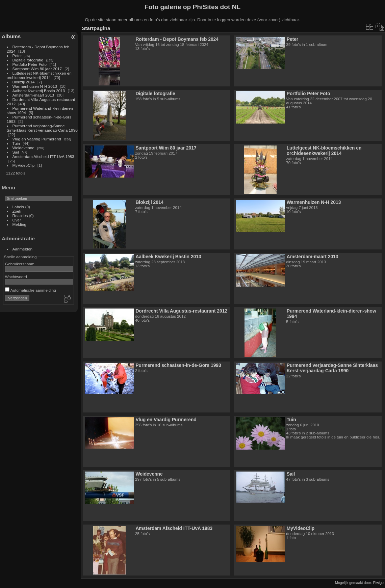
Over (17, 220)
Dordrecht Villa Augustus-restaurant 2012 (181, 311)
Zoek (17, 211)
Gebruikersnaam (20, 264)
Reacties (20, 216)
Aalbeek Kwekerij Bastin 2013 (39, 91)
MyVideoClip (24, 165)
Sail (16, 152)
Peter (17, 56)
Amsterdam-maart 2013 (33, 95)
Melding (19, 224)
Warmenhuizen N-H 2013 (35, 86)
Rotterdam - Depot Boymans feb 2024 (177, 39)
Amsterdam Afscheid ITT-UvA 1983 (43, 156)
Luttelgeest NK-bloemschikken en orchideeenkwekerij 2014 (39, 75)
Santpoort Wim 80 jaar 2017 (37, 69)
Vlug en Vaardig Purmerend (37, 139)
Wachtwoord (16, 277)
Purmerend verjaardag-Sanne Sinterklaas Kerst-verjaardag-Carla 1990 (42, 128)
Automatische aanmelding (31, 290)
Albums (11, 36)
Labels (18, 207)
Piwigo (378, 583)
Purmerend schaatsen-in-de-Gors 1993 (178, 365)
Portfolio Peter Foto (30, 64)
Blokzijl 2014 (24, 82)
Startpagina (96, 28)
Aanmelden (23, 249)
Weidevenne (23, 148)
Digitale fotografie (28, 60)
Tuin (16, 143)
